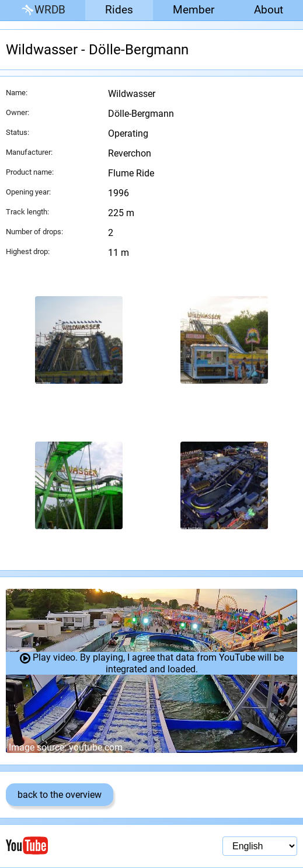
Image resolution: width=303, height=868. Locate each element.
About (269, 10)
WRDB (43, 10)
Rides (119, 10)
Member (194, 10)
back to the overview (60, 795)
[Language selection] (260, 846)
